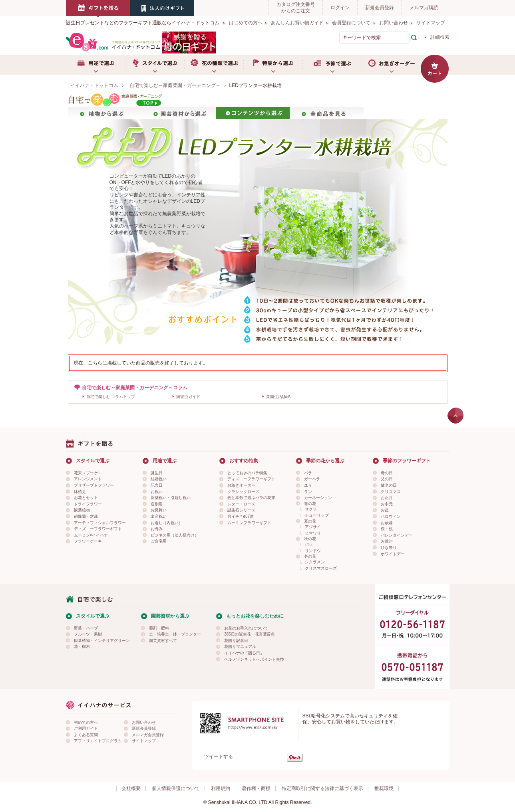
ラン (308, 492)
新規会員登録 (380, 8)
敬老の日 (389, 485)
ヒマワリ (313, 533)
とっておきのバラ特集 (247, 473)
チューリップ (317, 515)
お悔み (157, 529)
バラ (308, 473)
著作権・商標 (256, 788)
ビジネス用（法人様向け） (175, 535)
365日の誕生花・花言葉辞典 (250, 634)
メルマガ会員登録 (148, 735)
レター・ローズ (241, 504)
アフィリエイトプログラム (98, 741)
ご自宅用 (159, 541)
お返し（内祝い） (167, 523)
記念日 (157, 485)
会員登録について (351, 23)
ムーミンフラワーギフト (249, 523)
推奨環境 (384, 788)
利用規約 (221, 788)
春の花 (310, 504)
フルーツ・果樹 (88, 634)
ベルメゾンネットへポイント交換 (254, 659)
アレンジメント (88, 479)
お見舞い (159, 510)
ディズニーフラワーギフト (98, 529)
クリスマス (391, 492)
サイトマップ (431, 23)
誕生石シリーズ (241, 510)
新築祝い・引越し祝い (171, 498)
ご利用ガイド (86, 728)
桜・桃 (387, 529)
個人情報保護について (176, 788)
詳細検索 (440, 37)
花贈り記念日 (236, 641)
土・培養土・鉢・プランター (175, 634)
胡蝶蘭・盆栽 (86, 516)
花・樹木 (82, 647)
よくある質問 (86, 735)
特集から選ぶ (273, 65)
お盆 (385, 510)
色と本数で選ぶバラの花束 (251, 498)
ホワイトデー (393, 554)
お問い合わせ (394, 23)
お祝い (157, 492)
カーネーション (318, 498)
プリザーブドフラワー (94, 485)
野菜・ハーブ (86, 628)
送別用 (157, 504)
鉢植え (80, 492)
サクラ (311, 509)
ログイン (340, 8)
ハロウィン (391, 516)
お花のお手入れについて (246, 628)
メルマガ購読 (424, 8)
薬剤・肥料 (159, 628)
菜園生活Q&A (278, 397)
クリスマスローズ (321, 568)
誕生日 (157, 473)
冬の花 (310, 556)
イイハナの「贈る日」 (244, 653)
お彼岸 (387, 541)
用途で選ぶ (95, 65)
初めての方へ (86, 722)
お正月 (387, 498)
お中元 (387, 504)
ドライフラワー (88, 504)
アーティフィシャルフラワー (100, 523)
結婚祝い (159, 479)
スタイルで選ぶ (155, 65)
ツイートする (219, 757)
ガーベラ (312, 479)
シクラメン (315, 562)
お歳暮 (387, 523)
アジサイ (313, 527)
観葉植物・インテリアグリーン (102, 641)
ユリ (308, 485)
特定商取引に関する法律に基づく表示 (322, 788)
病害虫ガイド (188, 397)
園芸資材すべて (163, 641)
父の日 (387, 479)
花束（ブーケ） (88, 473)
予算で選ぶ (332, 65)
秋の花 (310, 539)
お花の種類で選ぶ (214, 65)
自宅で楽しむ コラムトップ (111, 397)
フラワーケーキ (88, 541)
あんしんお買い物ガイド (297, 23)
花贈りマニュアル (240, 647)
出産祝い (159, 516)
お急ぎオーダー (391, 65)
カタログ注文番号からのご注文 (296, 8)
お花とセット (86, 498)
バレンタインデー (397, 535)
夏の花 (310, 521)
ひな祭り (389, 548)
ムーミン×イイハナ (91, 535)
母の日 (387, 473)
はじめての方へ (246, 23)
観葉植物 (82, 510)
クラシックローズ (243, 492)
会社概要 (131, 788)
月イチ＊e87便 (241, 516)
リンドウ (313, 551)
